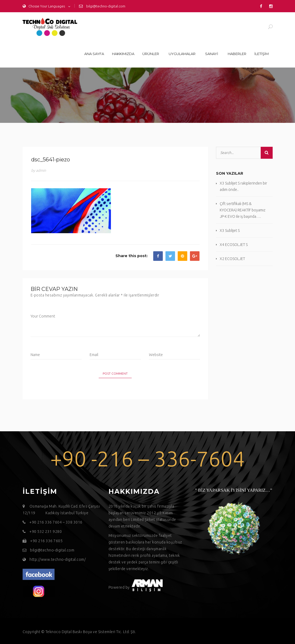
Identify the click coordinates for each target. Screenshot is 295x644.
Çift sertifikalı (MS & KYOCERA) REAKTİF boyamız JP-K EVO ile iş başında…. (243, 210)
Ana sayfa (94, 54)
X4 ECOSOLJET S (234, 245)
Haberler (237, 54)
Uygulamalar (182, 54)
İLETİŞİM (261, 54)
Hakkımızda (123, 54)
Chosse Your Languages (44, 6)
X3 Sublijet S (230, 231)
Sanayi (212, 54)
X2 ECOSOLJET (232, 259)
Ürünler (151, 54)
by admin (39, 170)
